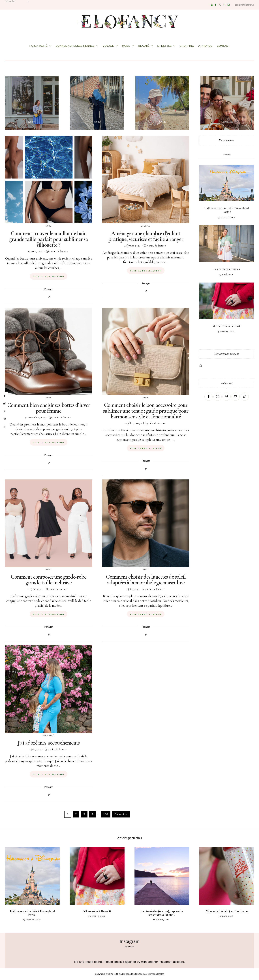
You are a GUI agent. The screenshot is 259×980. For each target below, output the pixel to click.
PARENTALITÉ (38, 46)
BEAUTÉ (144, 46)
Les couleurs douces (227, 269)
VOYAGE (108, 46)
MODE (126, 46)
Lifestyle (145, 226)
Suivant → (121, 814)
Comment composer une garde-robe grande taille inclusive (49, 580)
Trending (227, 154)
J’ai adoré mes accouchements (49, 743)
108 (106, 814)
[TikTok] (245, 397)
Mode (48, 226)
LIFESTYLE (164, 46)
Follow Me (129, 947)
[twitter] (5, 404)
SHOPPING (187, 46)
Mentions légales (156, 974)
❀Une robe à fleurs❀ (227, 326)
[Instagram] (212, 5)
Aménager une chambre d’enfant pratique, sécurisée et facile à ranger (146, 236)
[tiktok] (5, 427)
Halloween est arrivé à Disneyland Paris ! (227, 210)
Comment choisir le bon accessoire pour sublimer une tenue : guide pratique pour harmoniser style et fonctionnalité (146, 411)
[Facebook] (216, 5)
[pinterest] (5, 411)
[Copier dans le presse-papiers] (49, 297)
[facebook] (5, 396)
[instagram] (5, 419)
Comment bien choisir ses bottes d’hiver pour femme (49, 408)
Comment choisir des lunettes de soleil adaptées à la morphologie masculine (146, 580)
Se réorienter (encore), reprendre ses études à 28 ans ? (162, 913)
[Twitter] (220, 5)
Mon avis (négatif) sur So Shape (227, 911)
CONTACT (223, 46)
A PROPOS (206, 46)
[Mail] (229, 5)
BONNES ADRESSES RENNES (75, 46)
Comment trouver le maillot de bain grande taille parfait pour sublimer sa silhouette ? (49, 239)
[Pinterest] (224, 5)
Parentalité (48, 735)
